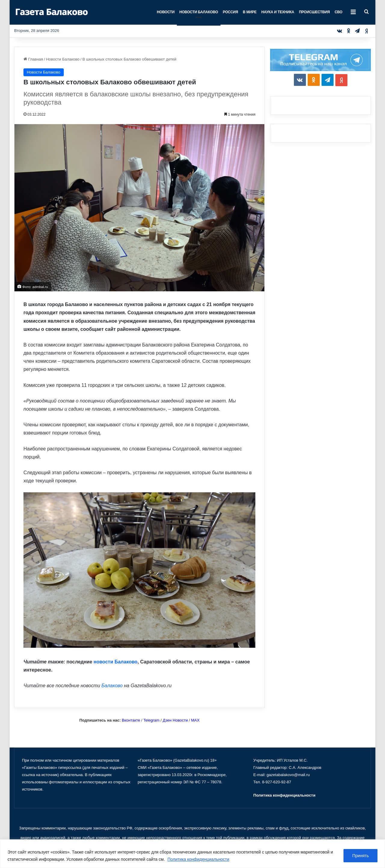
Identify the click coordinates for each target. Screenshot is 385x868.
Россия (231, 12)
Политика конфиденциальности (199, 859)
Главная (33, 59)
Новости (166, 12)
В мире (249, 12)
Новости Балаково (199, 12)
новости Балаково (115, 662)
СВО (338, 12)
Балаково (112, 686)
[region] (192, 854)
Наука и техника (278, 12)
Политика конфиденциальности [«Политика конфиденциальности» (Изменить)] (284, 795)
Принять (360, 856)
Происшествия (314, 12)
